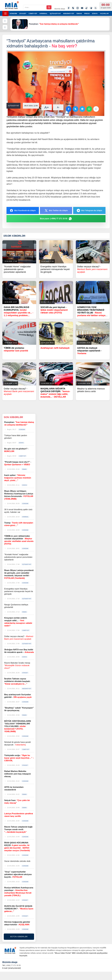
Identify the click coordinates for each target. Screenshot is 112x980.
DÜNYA (95, 14)
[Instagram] (78, 8)
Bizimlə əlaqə (60, 9)
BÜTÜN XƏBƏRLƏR (19, 937)
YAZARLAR (104, 14)
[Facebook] (69, 8)
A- (58, 107)
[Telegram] (91, 8)
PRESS (87, 14)
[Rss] (96, 8)
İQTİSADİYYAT (55, 14)
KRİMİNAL (43, 14)
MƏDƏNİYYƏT (69, 14)
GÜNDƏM (13, 14)
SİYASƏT (23, 14)
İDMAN (79, 14)
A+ (47, 107)
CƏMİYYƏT (33, 14)
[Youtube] (82, 8)
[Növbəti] (5, 27)
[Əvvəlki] (5, 21)
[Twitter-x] (73, 8)
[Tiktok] (87, 8)
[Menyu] (5, 13)
